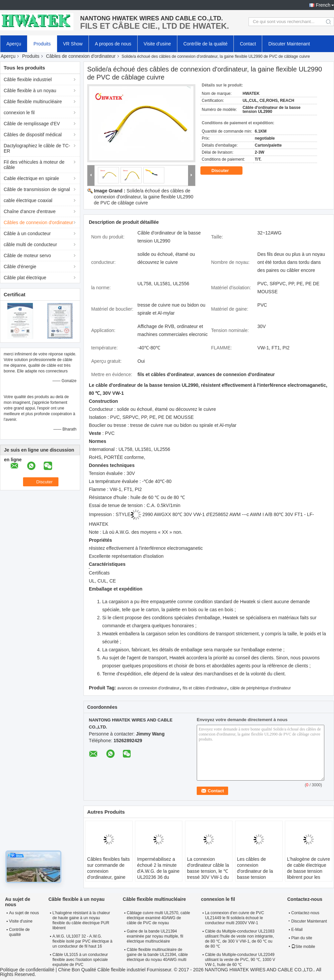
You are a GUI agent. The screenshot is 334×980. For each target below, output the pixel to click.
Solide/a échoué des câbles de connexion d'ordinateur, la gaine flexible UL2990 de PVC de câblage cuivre (144, 197)
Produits (42, 44)
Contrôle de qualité (19, 932)
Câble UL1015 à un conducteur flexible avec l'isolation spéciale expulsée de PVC (80, 960)
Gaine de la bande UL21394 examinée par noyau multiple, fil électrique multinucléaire (155, 936)
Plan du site (302, 938)
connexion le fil (19, 113)
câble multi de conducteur (30, 244)
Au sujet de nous (24, 913)
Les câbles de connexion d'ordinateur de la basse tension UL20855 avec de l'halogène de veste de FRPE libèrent (257, 877)
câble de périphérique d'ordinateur (261, 688)
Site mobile (303, 947)
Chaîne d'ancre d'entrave (30, 211)
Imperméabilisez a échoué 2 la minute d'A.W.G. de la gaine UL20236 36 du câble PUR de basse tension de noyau (158, 874)
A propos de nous (113, 44)
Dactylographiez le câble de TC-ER (37, 148)
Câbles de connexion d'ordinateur (81, 56)
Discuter (225, 171)
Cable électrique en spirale (31, 178)
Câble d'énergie (20, 267)
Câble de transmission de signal (37, 189)
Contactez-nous (305, 913)
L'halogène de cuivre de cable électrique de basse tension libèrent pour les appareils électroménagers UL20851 (308, 877)
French (323, 5)
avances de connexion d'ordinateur (148, 688)
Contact (248, 44)
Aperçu (14, 44)
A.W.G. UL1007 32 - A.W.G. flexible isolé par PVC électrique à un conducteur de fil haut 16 (82, 941)
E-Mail (297, 930)
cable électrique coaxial (28, 200)
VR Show (73, 44)
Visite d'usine (157, 44)
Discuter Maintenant (289, 44)
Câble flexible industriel (28, 79)
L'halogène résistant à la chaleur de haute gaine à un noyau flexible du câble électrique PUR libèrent (81, 920)
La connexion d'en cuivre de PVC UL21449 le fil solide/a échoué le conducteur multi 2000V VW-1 (235, 918)
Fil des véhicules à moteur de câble (34, 165)
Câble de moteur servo (27, 256)
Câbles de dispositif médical (33, 135)
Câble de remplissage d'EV (32, 124)
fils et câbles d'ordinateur (205, 688)
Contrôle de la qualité (205, 44)
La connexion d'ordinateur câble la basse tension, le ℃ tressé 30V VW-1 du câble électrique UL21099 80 (208, 874)
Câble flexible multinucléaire (33, 102)
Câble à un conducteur (27, 233)
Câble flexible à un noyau (30, 91)
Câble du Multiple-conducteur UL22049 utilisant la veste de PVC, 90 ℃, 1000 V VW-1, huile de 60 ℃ (240, 960)
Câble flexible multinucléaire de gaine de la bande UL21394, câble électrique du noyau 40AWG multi (157, 955)
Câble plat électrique (25, 278)
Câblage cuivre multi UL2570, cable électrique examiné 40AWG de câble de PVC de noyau (158, 918)
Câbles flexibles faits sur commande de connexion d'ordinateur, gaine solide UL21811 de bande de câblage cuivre (109, 877)
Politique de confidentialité (27, 970)
